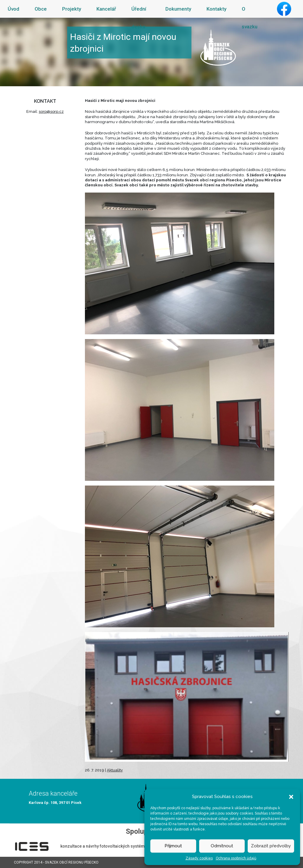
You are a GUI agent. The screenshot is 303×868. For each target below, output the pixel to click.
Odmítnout (222, 846)
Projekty (72, 9)
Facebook (284, 9)
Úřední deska (139, 18)
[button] (291, 797)
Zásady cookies (199, 858)
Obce (41, 9)
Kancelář (106, 9)
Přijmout (173, 846)
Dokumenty (178, 9)
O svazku (250, 18)
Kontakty (216, 9)
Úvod (13, 9)
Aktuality (115, 770)
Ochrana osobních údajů (236, 858)
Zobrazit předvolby (271, 846)
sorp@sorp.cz (51, 111)
